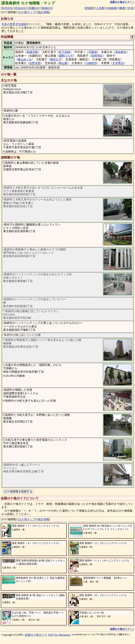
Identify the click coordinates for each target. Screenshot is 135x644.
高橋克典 (32, 52)
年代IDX (7, 8)
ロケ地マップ (27, 12)
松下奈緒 (65, 52)
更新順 (89, 8)
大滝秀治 (118, 63)
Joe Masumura (62, 635)
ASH (51, 635)
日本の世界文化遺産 (14, 24)
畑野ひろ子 (66, 56)
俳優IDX (34, 8)
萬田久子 (56, 59)
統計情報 (44, 12)
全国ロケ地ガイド (36, 635)
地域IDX (47, 8)
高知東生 (121, 52)
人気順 (100, 8)
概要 (122, 8)
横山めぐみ (25, 59)
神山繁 (63, 63)
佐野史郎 (35, 63)
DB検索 (112, 8)
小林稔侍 (91, 63)
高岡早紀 (97, 56)
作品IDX (20, 8)
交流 (130, 8)
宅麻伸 (93, 52)
